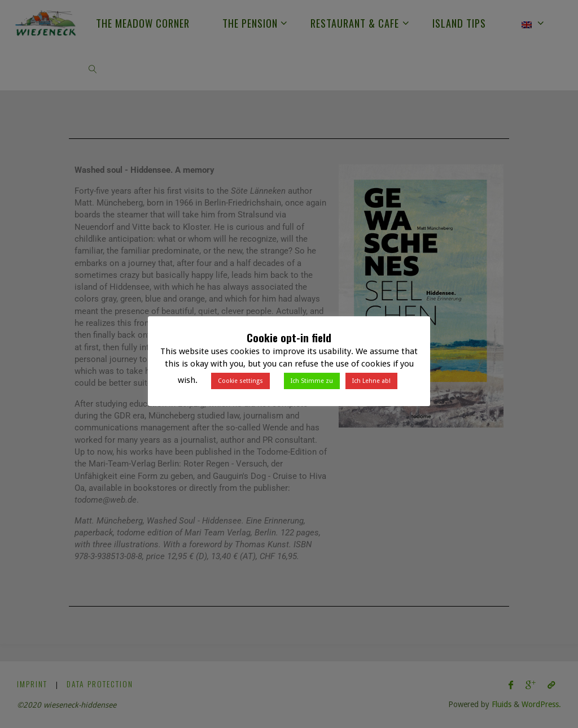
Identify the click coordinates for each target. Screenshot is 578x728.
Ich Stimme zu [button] (312, 381)
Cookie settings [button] (240, 381)
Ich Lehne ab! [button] (371, 381)
